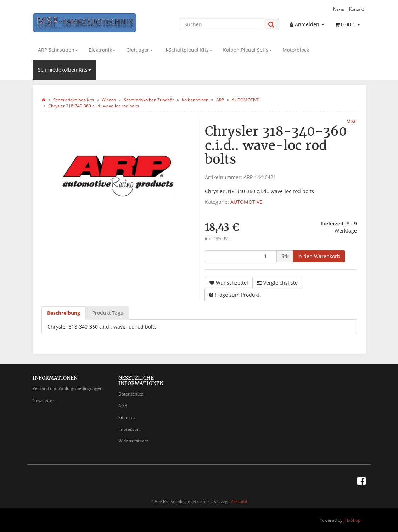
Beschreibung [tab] (64, 313)
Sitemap (127, 417)
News (339, 9)
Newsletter (43, 400)
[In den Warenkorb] (319, 256)
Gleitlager (139, 50)
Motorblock (296, 50)
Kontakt (357, 9)
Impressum (130, 429)
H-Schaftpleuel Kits (188, 50)
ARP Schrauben (58, 50)
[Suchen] (222, 24)
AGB (123, 406)
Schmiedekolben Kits (65, 70)
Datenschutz (131, 394)
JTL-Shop (352, 520)
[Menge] (241, 256)
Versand (239, 501)
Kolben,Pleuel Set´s (247, 50)
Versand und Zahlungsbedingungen (68, 388)
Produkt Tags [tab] (108, 313)
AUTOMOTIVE (246, 202)
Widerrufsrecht (133, 441)
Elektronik (102, 50)
